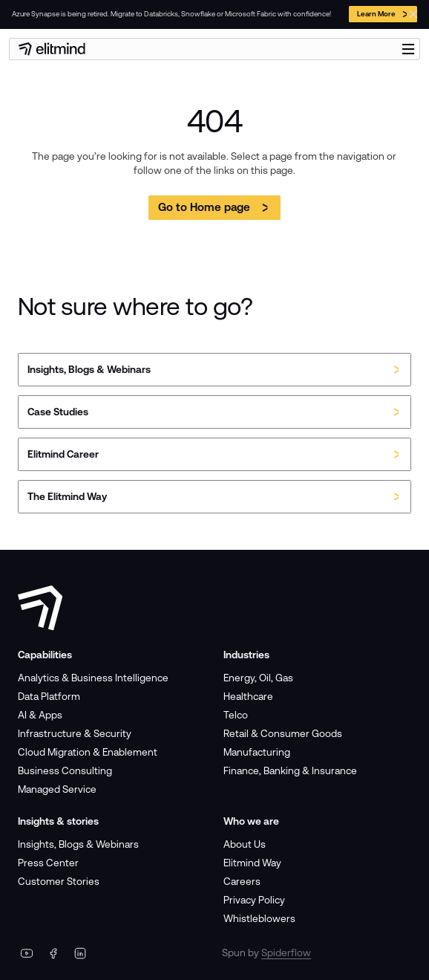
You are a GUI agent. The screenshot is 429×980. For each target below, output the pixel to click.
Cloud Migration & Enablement (88, 752)
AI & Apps (40, 715)
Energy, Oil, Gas (258, 678)
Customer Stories (59, 881)
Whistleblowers (259, 918)
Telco (236, 715)
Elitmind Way (252, 863)
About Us (245, 844)
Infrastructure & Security (75, 733)
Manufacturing (257, 752)
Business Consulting (65, 770)
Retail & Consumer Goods (283, 733)
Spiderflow (286, 953)
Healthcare (248, 696)
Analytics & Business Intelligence (93, 678)
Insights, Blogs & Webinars (78, 844)
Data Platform (49, 696)
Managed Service (57, 789)
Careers (242, 881)
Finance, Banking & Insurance (290, 770)
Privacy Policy (254, 900)
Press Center (48, 863)
